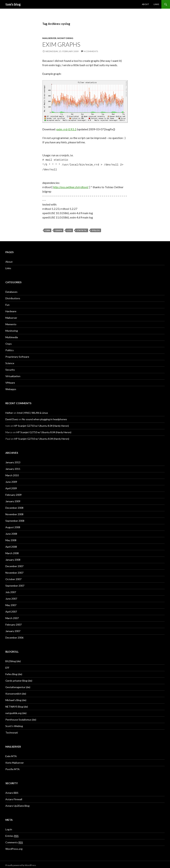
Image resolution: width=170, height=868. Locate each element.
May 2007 (11, 603)
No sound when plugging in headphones (44, 418)
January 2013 (13, 461)
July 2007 (11, 590)
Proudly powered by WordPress (21, 864)
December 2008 (14, 506)
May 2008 (11, 539)
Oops (9, 342)
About (145, 4)
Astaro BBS (12, 791)
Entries (12, 834)
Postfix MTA (13, 767)
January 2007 (13, 629)
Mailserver (49, 38)
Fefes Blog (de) (14, 672)
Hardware (11, 310)
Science (10, 362)
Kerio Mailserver (15, 761)
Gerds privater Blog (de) (19, 679)
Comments (14, 841)
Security (10, 368)
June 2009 (11, 480)
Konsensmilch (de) (16, 692)
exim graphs (61, 44)
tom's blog (13, 4)
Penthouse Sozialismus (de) (21, 718)
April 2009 (11, 487)
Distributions (13, 297)
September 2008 (15, 519)
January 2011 (13, 467)
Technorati (12, 731)
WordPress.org (14, 847)
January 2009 (13, 500)
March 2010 (12, 474)
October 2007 (13, 577)
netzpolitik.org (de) (16, 711)
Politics (10, 349)
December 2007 (14, 565)
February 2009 (14, 493)
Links (156, 4)
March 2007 (12, 616)
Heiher (9, 411)
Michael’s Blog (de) (16, 698)
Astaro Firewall (14, 798)
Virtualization (13, 375)
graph (59, 229)
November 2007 (14, 571)
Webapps (11, 387)
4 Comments (91, 51)
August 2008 (13, 526)
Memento (11, 323)
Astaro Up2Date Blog (17, 804)
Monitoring (65, 38)
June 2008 (11, 532)
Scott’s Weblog (14, 724)
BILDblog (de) (13, 660)
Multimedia (12, 336)
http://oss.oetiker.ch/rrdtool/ (71, 185)
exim (48, 229)
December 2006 (14, 636)
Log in (9, 828)
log (69, 229)
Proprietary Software (17, 355)
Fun (7, 303)
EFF (7, 666)
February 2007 (14, 623)
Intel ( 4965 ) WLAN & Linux (32, 411)
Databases (11, 290)
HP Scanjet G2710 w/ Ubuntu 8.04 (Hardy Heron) (41, 424)
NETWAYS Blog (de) (17, 705)
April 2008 (11, 545)
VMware (10, 381)
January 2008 (13, 558)
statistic (82, 229)
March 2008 (12, 552)
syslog (96, 229)
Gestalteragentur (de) (18, 685)
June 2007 (11, 597)
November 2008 (14, 513)
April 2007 (11, 610)
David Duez (12, 418)
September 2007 (15, 584)
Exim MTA (11, 755)
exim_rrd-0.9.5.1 (66, 129)
